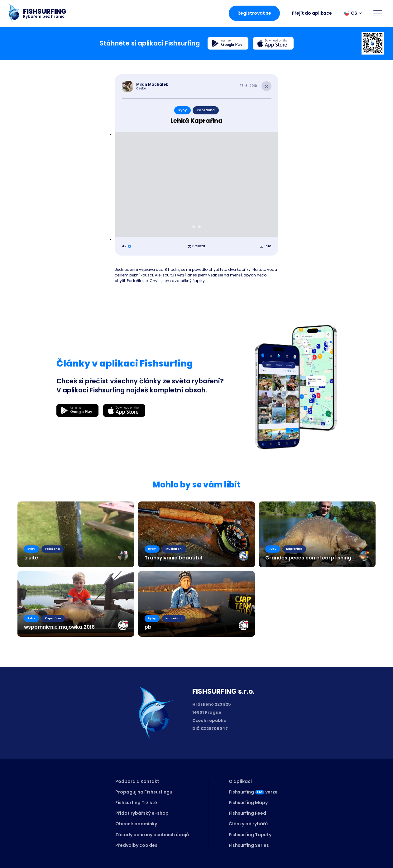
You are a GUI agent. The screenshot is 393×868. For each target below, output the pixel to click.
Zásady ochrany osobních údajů (152, 835)
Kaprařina (206, 110)
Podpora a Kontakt (137, 781)
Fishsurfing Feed (247, 813)
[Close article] (266, 86)
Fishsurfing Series (249, 845)
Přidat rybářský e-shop (142, 813)
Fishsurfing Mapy (248, 803)
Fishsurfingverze (253, 792)
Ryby (182, 110)
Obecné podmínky (136, 824)
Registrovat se (254, 13)
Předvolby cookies (136, 845)
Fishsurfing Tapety (250, 835)
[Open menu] (378, 13)
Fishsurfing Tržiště (136, 803)
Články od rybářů (248, 824)
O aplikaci (240, 781)
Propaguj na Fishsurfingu (144, 792)
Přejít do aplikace (312, 13)
